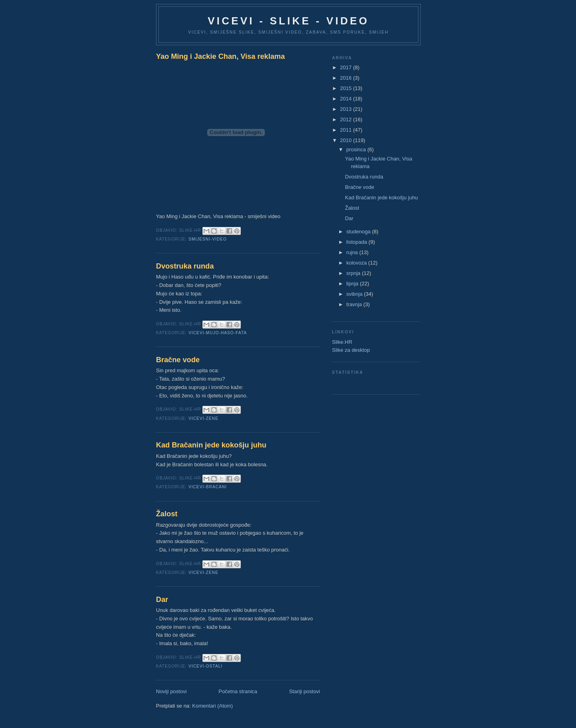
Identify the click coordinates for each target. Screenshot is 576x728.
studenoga (359, 232)
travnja (355, 304)
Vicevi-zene (203, 418)
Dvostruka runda (185, 266)
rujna (353, 252)
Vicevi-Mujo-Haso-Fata (218, 333)
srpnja (354, 273)
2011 (347, 130)
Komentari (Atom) (212, 706)
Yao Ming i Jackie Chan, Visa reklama (220, 56)
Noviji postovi (171, 691)
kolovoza (357, 263)
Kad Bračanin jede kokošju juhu (211, 445)
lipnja (353, 284)
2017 (347, 67)
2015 (347, 88)
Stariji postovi (305, 691)
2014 (347, 99)
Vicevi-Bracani (208, 487)
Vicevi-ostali (205, 666)
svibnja (355, 294)
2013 (347, 109)
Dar (162, 600)
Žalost (167, 514)
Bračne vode (178, 360)
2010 (347, 140)
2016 (347, 78)
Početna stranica (238, 691)
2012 (347, 119)
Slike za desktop (351, 350)
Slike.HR (342, 342)
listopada (358, 242)
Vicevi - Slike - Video (288, 21)
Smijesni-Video (208, 239)
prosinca (357, 149)
